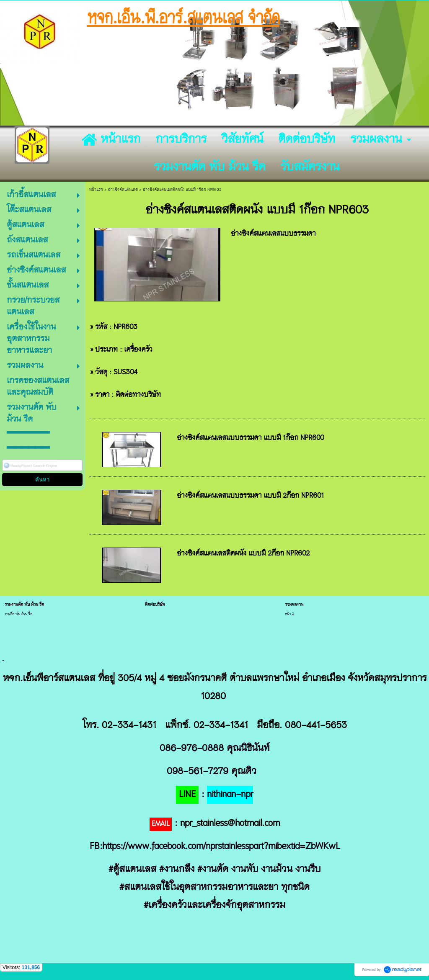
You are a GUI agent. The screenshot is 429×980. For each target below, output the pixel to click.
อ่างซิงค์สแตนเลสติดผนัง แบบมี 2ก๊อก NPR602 (243, 554)
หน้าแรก (96, 190)
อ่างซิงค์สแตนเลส (123, 190)
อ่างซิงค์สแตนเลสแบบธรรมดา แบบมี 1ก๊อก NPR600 (250, 438)
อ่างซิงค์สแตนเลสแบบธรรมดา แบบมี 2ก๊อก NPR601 (250, 496)
